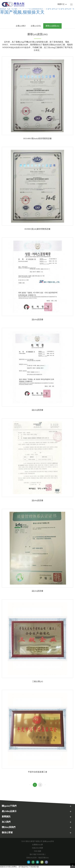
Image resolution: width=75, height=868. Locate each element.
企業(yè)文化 (36, 26)
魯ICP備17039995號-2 (37, 854)
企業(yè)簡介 (21, 26)
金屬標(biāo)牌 (37, 845)
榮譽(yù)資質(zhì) (52, 26)
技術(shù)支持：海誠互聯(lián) (37, 858)
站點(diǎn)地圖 (37, 848)
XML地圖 (37, 851)
